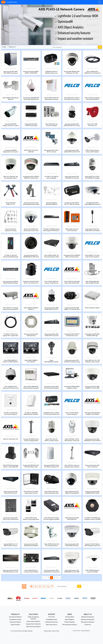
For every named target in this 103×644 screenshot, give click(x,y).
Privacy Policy (47, 631)
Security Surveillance (15, 617)
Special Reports (70, 619)
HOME (4, 47)
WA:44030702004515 (86, 631)
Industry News (70, 617)
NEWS (70, 614)
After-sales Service (51, 625)
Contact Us (88, 625)
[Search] (74, 47)
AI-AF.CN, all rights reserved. (25, 631)
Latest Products (15, 625)
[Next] (60, 578)
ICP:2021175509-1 (77, 631)
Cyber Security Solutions (33, 627)
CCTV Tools (51, 617)
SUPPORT (51, 614)
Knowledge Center (51, 619)
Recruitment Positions (88, 622)
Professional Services (51, 622)
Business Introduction (88, 619)
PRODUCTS (12, 47)
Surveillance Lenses (15, 619)
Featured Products (15, 622)
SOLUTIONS (33, 614)
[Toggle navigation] (100, 2)
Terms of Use (56, 631)
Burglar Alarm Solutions (33, 624)
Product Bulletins (70, 622)
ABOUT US (88, 614)
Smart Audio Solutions (33, 621)
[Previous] (43, 578)
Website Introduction (88, 617)
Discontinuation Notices (70, 625)
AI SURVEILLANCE (9, 2)
